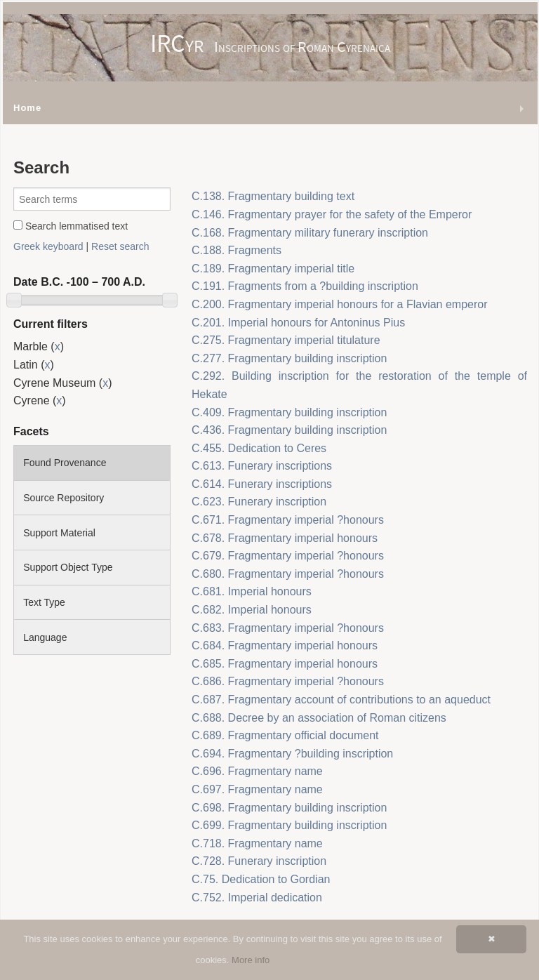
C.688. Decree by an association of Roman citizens (319, 718)
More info (251, 960)
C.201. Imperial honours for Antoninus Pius (298, 323)
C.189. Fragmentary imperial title (273, 269)
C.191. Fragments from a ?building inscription (305, 286)
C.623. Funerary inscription (259, 502)
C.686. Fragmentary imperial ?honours (288, 681)
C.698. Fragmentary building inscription (289, 808)
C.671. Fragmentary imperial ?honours (288, 520)
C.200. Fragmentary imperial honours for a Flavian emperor (340, 304)
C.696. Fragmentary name (257, 771)
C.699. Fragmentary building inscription (289, 825)
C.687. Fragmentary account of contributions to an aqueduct (341, 700)
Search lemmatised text (71, 226)
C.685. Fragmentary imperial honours (285, 664)
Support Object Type (68, 567)
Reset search (120, 246)
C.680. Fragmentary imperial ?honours (288, 574)
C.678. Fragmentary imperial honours (285, 538)
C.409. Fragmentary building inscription (289, 412)
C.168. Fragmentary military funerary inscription (310, 233)
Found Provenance (65, 463)
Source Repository (64, 498)
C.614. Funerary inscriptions (262, 484)
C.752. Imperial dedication (257, 898)
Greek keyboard (48, 246)
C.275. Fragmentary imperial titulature (286, 340)
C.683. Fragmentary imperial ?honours (288, 628)
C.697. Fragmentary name (257, 789)
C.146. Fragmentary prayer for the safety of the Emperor (332, 214)
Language (45, 637)
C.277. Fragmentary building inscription (289, 358)
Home (27, 108)
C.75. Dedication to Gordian (261, 879)
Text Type (44, 602)
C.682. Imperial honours (252, 610)
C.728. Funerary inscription (259, 861)
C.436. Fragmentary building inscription (289, 430)
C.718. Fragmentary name (257, 843)
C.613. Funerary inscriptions (262, 466)
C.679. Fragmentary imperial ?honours (288, 556)
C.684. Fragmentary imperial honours (285, 645)
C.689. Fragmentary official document (285, 735)
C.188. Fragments (237, 250)
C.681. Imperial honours (252, 591)
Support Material (59, 533)
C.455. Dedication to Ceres (259, 448)
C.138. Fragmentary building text (273, 196)
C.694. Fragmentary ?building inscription (292, 754)
